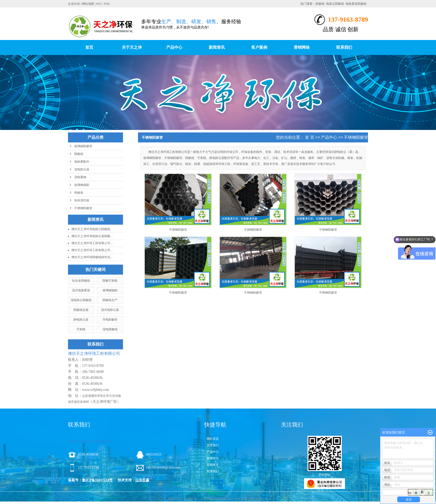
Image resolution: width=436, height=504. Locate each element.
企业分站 (74, 4)
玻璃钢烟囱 (82, 185)
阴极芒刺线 (110, 281)
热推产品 (174, 499)
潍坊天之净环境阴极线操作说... (92, 257)
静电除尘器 (81, 320)
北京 (258, 499)
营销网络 (302, 47)
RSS (99, 4)
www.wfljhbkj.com (95, 390)
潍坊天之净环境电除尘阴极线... (92, 229)
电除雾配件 (82, 162)
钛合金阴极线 (81, 281)
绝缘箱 (79, 193)
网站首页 (213, 439)
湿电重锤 (80, 177)
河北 (237, 499)
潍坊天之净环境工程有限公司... (92, 243)
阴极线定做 (81, 310)
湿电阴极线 (110, 329)
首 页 (309, 137)
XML (107, 4)
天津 (244, 499)
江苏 (265, 499)
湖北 (230, 499)
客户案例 (259, 47)
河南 (210, 499)
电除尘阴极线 (335, 4)
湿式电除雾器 (81, 290)
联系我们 (344, 47)
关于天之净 (132, 47)
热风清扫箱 (82, 200)
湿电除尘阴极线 (81, 300)
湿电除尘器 (82, 169)
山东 (251, 499)
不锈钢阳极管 (83, 208)
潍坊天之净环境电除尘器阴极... (92, 236)
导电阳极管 (110, 320)
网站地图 (88, 4)
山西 (217, 499)
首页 (89, 47)
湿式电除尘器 (110, 310)
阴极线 (320, 4)
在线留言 (213, 465)
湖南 (224, 499)
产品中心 (174, 47)
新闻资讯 (217, 47)
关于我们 (213, 445)
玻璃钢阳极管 (83, 146)
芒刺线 (81, 329)
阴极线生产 (110, 300)
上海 (203, 499)
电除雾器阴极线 (356, 4)
